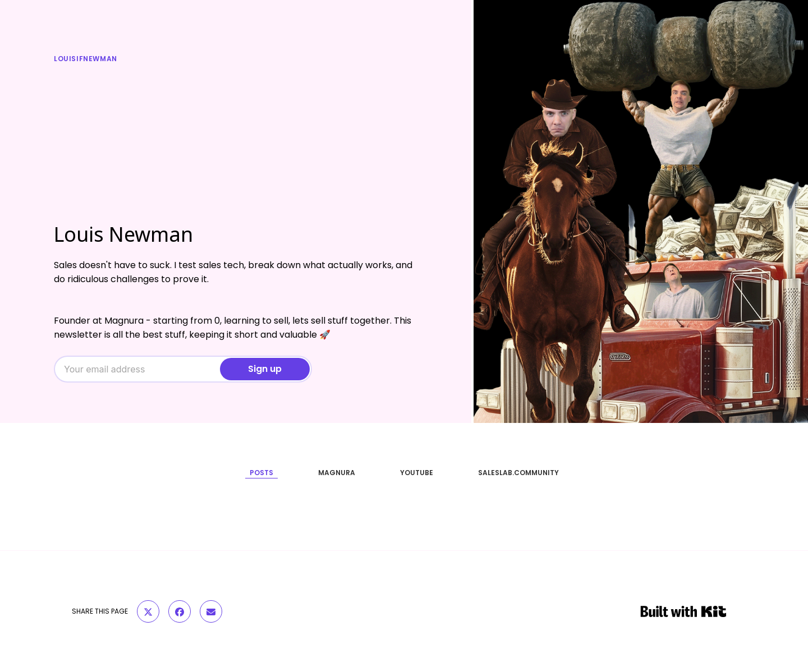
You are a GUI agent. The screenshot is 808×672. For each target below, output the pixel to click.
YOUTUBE (417, 473)
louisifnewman (86, 59)
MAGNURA (337, 473)
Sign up (265, 369)
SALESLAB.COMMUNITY (518, 473)
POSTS (261, 473)
